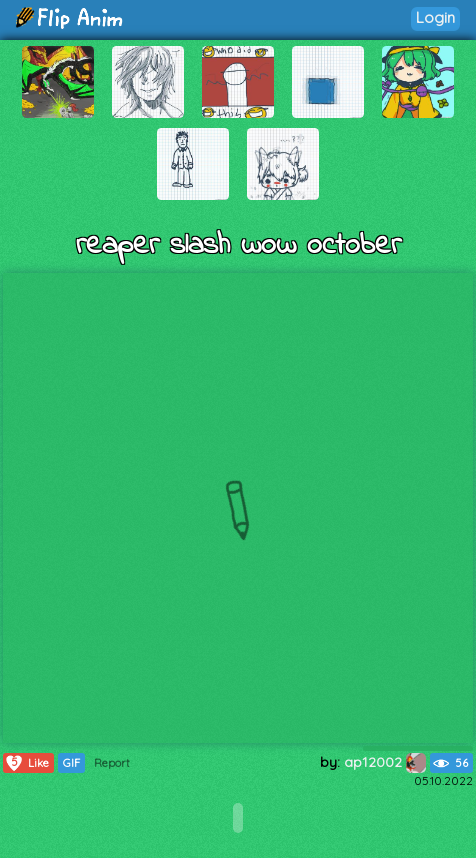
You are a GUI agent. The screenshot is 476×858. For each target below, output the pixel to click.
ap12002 (385, 762)
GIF (71, 763)
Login (435, 17)
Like (26, 763)
